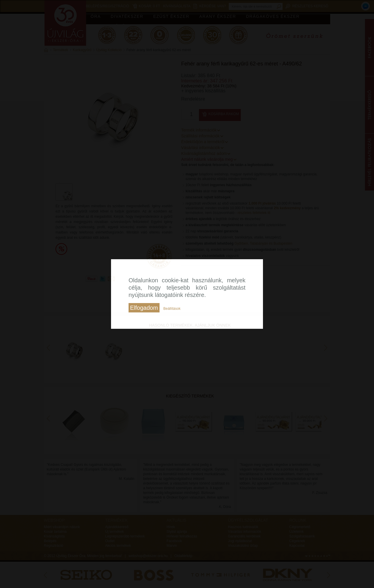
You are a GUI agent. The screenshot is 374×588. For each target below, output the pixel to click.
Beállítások (172, 309)
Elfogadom (144, 308)
